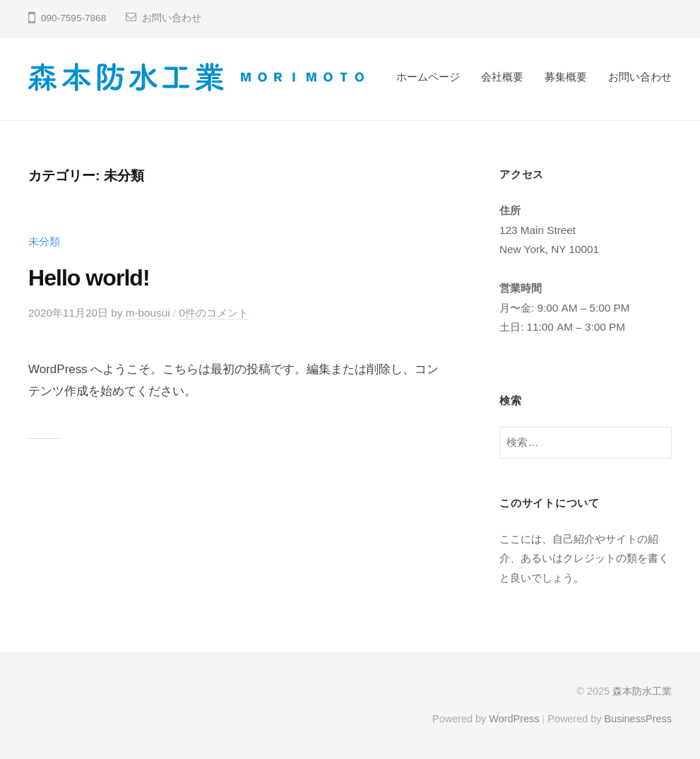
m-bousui (148, 313)
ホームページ (428, 77)
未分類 (44, 241)
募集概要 (566, 77)
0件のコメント (214, 313)
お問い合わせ (172, 18)
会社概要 (502, 77)
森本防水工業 (642, 691)
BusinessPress (639, 719)
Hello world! (89, 278)
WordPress (514, 719)
